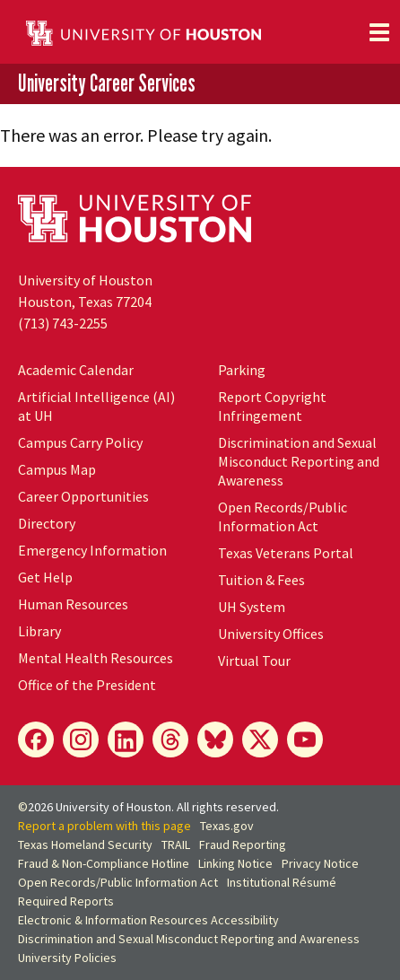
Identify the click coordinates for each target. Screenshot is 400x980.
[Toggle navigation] (379, 32)
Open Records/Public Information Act (283, 516)
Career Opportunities (83, 496)
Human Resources (73, 604)
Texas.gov (227, 826)
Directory (47, 523)
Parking (242, 370)
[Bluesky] (215, 739)
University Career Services (107, 83)
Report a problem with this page (104, 826)
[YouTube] (305, 739)
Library (39, 631)
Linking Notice (235, 863)
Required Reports (66, 901)
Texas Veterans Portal (286, 553)
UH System (252, 607)
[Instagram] (81, 739)
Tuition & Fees (261, 580)
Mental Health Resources (96, 658)
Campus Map (57, 469)
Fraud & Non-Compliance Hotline (104, 863)
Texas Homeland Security (85, 844)
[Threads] (170, 739)
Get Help (45, 577)
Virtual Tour (254, 661)
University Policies (67, 958)
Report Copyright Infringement (272, 406)
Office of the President (87, 685)
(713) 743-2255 (63, 323)
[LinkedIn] (126, 739)
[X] (260, 739)
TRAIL (176, 844)
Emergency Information (92, 550)
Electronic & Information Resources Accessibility (148, 920)
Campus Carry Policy (80, 442)
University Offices (271, 634)
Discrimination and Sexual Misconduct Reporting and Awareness (299, 461)
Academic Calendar (76, 370)
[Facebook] (36, 739)
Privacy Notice (320, 863)
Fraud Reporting (243, 844)
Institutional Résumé (282, 882)
